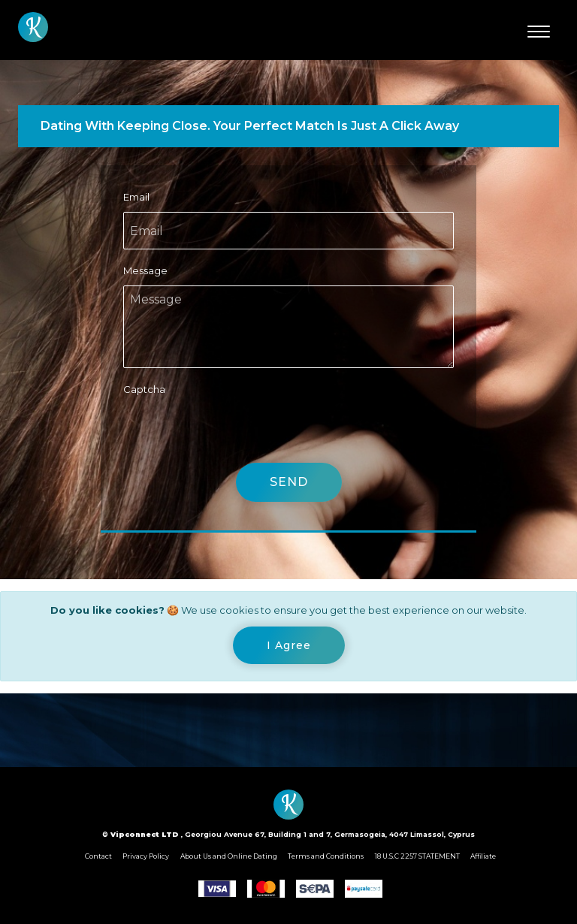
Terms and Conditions (326, 856)
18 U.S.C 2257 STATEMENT (417, 856)
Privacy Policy (146, 856)
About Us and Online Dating (229, 856)
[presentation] (237, 433)
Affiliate (483, 856)
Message (145, 270)
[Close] (289, 645)
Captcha (144, 389)
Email (136, 197)
